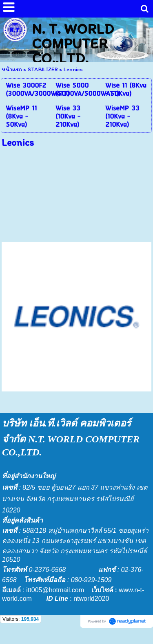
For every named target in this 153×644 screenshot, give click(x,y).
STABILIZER (43, 69)
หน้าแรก (12, 69)
